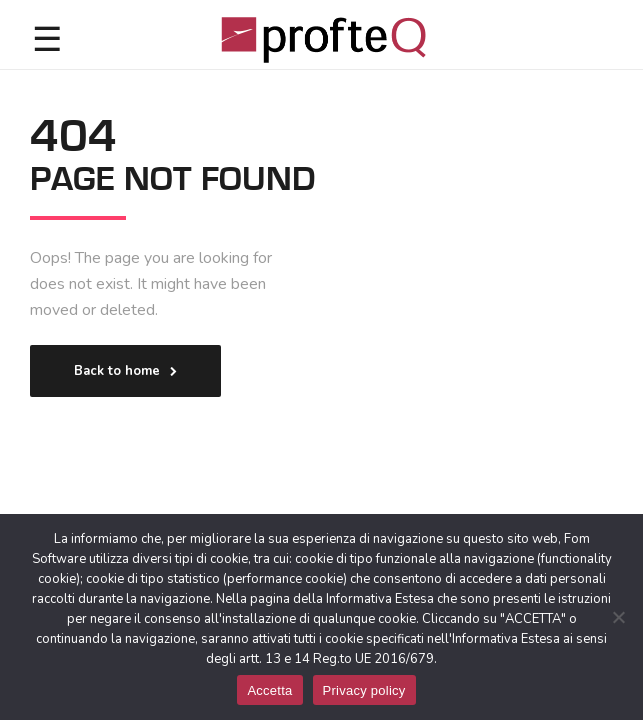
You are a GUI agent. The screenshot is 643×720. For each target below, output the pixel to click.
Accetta (269, 690)
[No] (618, 617)
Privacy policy (364, 690)
